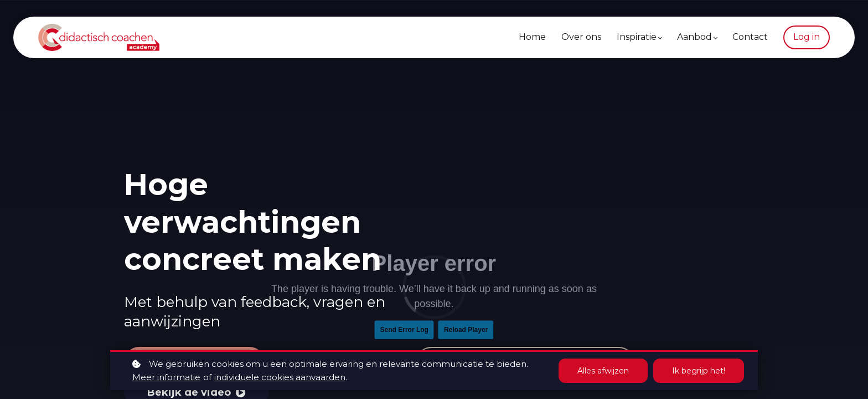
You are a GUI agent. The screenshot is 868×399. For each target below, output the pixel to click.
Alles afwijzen (603, 371)
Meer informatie (166, 377)
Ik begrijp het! (699, 371)
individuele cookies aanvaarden (280, 377)
